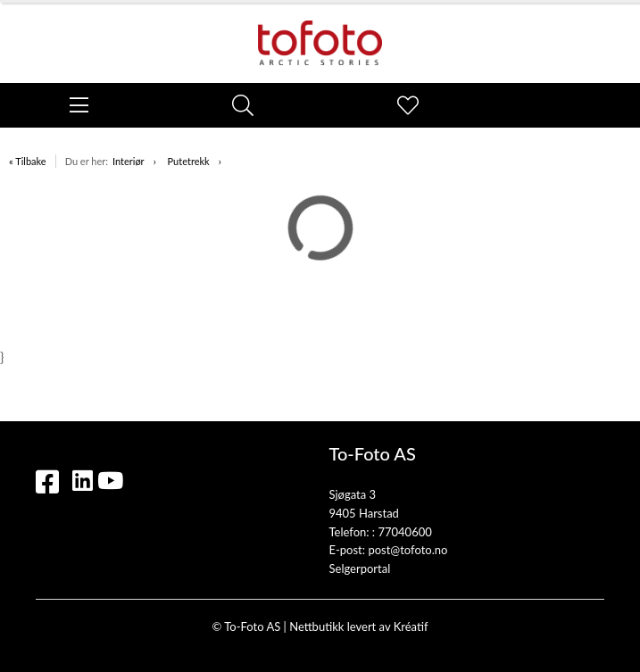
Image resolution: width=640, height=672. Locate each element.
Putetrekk (189, 161)
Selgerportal (360, 568)
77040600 (404, 532)
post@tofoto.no (407, 550)
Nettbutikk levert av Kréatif (358, 626)
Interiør (129, 161)
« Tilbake (28, 161)
